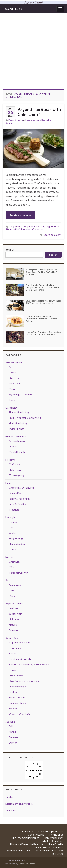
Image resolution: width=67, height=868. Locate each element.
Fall (11, 726)
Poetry (13, 400)
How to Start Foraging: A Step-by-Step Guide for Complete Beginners (43, 333)
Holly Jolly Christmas (52, 841)
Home (9, 483)
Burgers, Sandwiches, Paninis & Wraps (30, 664)
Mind (12, 567)
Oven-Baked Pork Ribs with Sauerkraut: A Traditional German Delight (42, 319)
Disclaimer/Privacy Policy (19, 804)
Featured (14, 608)
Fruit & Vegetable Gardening (25, 418)
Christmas (15, 464)
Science (13, 630)
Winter (13, 743)
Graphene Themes (27, 864)
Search (10, 249)
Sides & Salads (17, 697)
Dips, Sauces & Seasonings (24, 681)
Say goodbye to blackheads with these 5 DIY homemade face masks (44, 302)
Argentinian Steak (34, 227)
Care (12, 527)
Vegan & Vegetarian (20, 714)
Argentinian (16, 227)
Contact (10, 797)
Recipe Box (47, 120)
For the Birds (56, 835)
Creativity (14, 562)
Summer (10, 123)
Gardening (11, 408)
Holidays (10, 460)
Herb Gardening (18, 423)
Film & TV (14, 378)
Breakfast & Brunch (20, 659)
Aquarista (27, 831)
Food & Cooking (33, 120)
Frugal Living (16, 538)
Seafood (14, 692)
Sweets (13, 708)
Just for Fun (16, 614)
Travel (12, 549)
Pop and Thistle (12, 9)
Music (12, 389)
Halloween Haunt (54, 838)
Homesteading (17, 544)
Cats (12, 590)
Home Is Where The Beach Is (27, 844)
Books (12, 372)
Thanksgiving (16, 475)
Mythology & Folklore (21, 394)
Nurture (10, 557)
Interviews (15, 383)
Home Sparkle (56, 844)
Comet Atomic (36, 835)
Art (11, 367)
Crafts (13, 533)
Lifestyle (10, 517)
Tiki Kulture (57, 854)
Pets (8, 580)
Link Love (14, 619)
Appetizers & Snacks (20, 642)
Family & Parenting (19, 499)
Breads (13, 653)
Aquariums (15, 585)
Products (14, 510)
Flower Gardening (19, 412)
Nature (13, 625)
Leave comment (53, 235)
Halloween (15, 470)
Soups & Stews (17, 703)
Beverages (15, 648)
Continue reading (20, 215)
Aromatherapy (17, 441)
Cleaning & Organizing (21, 488)
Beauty (13, 522)
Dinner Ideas (16, 675)
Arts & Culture (14, 362)
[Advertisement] (33, 54)
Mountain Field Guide (19, 851)
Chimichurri (39, 229)
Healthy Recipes (18, 686)
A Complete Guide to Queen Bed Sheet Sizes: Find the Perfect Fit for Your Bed (42, 272)
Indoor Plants (17, 429)
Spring (13, 732)
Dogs (12, 596)
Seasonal (10, 722)
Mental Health (17, 452)
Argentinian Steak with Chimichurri (39, 112)
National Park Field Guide (49, 851)
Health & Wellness (16, 436)
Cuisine (13, 670)
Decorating (15, 493)
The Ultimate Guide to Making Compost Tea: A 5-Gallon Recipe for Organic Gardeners (42, 287)
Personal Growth (18, 573)
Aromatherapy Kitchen (51, 831)
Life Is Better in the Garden (48, 847)
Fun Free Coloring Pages (26, 838)
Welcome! (11, 810)
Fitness (13, 447)
